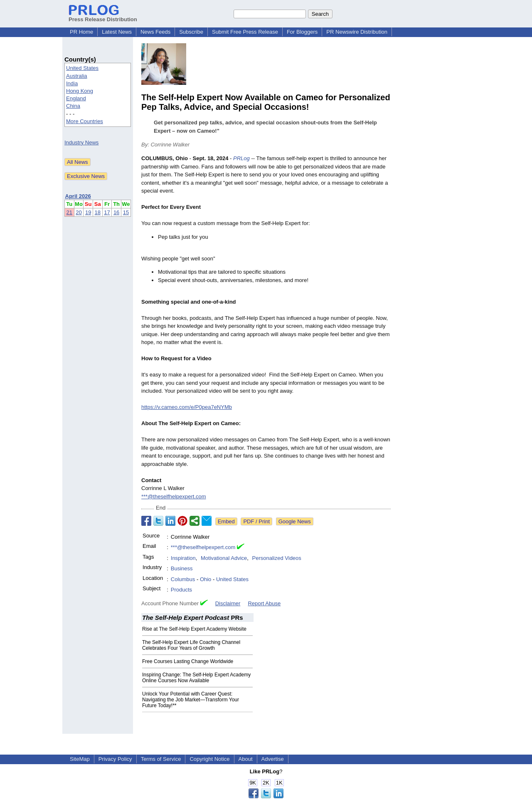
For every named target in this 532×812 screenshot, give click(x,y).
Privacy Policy (115, 759)
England (76, 98)
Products (181, 590)
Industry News (81, 142)
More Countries (85, 121)
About (246, 759)
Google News (295, 521)
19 (88, 212)
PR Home (81, 32)
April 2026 (78, 196)
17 (107, 212)
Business (182, 568)
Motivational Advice (224, 558)
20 (79, 212)
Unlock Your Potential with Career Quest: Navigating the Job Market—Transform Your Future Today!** (191, 700)
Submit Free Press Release (245, 32)
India (72, 83)
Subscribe (191, 32)
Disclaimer (228, 603)
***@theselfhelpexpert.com (174, 496)
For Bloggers (302, 32)
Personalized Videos (277, 558)
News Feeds (155, 32)
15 (126, 212)
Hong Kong (80, 91)
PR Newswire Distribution (357, 32)
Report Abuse (264, 603)
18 (98, 212)
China (73, 106)
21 (69, 212)
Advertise (273, 759)
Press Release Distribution (103, 16)
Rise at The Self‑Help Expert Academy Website (194, 629)
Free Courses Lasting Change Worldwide (188, 661)
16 (116, 212)
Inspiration (183, 558)
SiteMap (80, 759)
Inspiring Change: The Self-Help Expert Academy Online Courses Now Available (196, 678)
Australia (77, 76)
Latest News (117, 32)
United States (82, 68)
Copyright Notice (209, 759)
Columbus (183, 579)
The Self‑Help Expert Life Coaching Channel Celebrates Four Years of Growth (191, 645)
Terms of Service (161, 759)
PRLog (241, 158)
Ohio (206, 579)
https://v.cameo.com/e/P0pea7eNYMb (187, 407)
